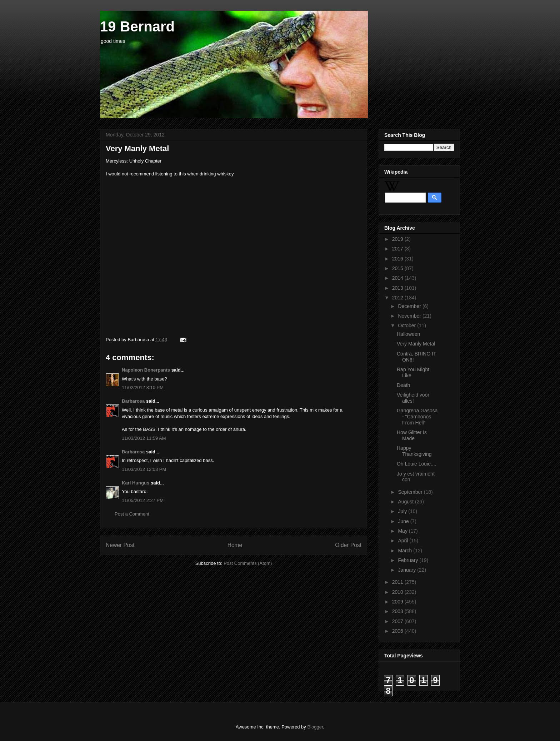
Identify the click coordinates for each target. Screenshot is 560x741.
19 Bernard (137, 26)
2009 (398, 602)
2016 (398, 259)
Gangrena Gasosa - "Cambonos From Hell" (417, 417)
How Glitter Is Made (412, 435)
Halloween (408, 334)
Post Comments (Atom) (248, 563)
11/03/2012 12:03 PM (144, 469)
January (407, 570)
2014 (398, 278)
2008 (398, 611)
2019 (398, 239)
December (410, 306)
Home (235, 545)
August (406, 502)
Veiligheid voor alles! (413, 398)
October (407, 325)
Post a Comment (132, 514)
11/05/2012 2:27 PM (143, 500)
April (404, 541)
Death (403, 385)
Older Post (348, 545)
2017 (398, 249)
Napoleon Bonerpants (146, 370)
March (406, 551)
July (403, 511)
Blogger (315, 727)
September (411, 492)
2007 (398, 621)
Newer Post (120, 545)
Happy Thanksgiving (414, 451)
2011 (398, 582)
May (403, 531)
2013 (398, 288)
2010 (398, 592)
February (409, 560)
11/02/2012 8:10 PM (143, 387)
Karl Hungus (136, 483)
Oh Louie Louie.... (417, 464)
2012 (398, 298)
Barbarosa (133, 401)
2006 (398, 631)
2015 (398, 268)
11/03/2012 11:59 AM (144, 438)
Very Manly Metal (416, 344)
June (404, 521)
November (410, 316)
